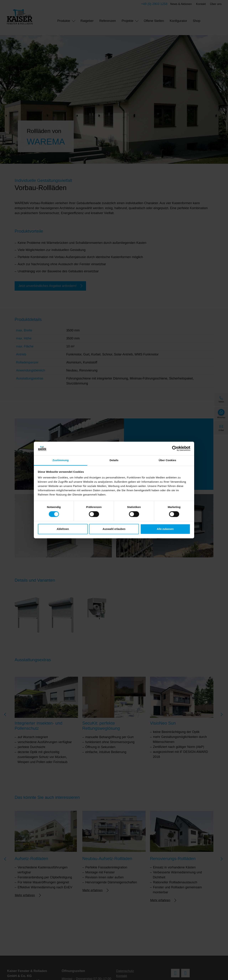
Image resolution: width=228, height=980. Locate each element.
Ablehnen (63, 529)
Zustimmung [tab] (61, 460)
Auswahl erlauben (114, 529)
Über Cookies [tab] (167, 460)
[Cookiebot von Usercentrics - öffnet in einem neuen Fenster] (175, 449)
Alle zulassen (165, 529)
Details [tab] (114, 460)
